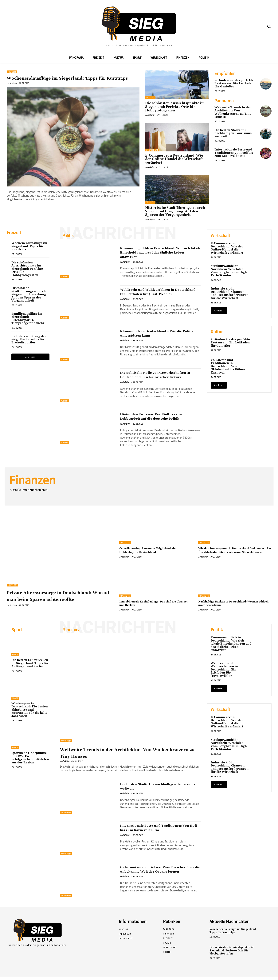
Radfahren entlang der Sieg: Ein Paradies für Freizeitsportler (29, 339)
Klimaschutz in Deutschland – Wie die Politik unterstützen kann (160, 333)
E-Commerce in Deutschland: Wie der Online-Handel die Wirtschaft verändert (174, 159)
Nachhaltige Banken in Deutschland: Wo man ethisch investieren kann (233, 607)
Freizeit (12, 72)
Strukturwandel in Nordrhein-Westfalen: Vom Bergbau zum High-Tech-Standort (229, 271)
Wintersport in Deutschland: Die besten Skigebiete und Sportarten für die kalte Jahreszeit (30, 713)
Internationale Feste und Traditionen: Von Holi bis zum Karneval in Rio (234, 153)
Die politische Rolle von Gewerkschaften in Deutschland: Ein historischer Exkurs (158, 377)
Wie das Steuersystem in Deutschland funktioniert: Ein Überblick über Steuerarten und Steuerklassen (230, 552)
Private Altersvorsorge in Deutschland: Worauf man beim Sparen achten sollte (57, 599)
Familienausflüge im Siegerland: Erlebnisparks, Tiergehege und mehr (28, 319)
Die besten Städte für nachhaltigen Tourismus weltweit (233, 133)
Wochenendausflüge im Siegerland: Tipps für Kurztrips (73, 81)
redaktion (12, 90)
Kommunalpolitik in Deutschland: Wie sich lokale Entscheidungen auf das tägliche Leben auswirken (160, 252)
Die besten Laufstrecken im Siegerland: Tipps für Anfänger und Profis (30, 667)
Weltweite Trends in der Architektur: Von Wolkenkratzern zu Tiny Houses (233, 112)
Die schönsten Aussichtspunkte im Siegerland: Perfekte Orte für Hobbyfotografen (175, 107)
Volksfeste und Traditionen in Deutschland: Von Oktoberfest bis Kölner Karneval (228, 366)
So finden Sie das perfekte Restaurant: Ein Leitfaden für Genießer (234, 83)
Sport (15, 658)
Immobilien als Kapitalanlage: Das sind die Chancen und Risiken (153, 607)
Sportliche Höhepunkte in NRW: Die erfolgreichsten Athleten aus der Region (30, 761)
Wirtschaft (152, 150)
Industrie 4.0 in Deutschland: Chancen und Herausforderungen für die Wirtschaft (230, 293)
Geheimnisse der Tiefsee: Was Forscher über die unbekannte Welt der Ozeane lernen (157, 875)
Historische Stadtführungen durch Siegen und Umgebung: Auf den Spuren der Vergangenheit (175, 211)
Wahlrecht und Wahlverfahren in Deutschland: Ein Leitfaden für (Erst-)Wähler (155, 294)
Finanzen (12, 585)
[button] (269, 26)
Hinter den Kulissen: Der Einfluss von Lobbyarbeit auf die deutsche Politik (159, 416)
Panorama (66, 744)
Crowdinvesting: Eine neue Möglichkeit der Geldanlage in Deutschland (153, 550)
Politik (65, 276)
